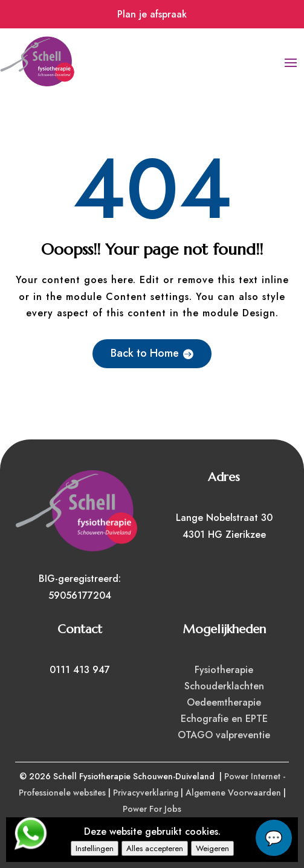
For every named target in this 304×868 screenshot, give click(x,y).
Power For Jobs (152, 809)
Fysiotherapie (224, 670)
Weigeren (212, 848)
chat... (274, 838)
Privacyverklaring (146, 793)
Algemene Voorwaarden (233, 793)
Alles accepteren (155, 848)
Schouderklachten (224, 686)
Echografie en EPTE (224, 719)
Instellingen (95, 848)
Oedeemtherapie (224, 702)
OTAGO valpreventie (224, 735)
